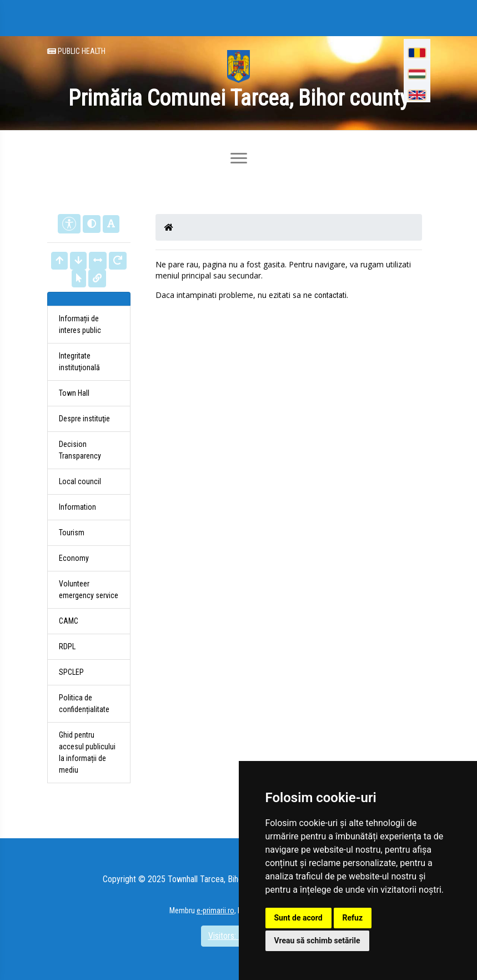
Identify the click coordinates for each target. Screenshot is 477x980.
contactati (330, 295)
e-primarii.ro (215, 911)
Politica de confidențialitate (84, 703)
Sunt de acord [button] (298, 918)
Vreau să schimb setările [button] (317, 941)
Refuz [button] (353, 918)
